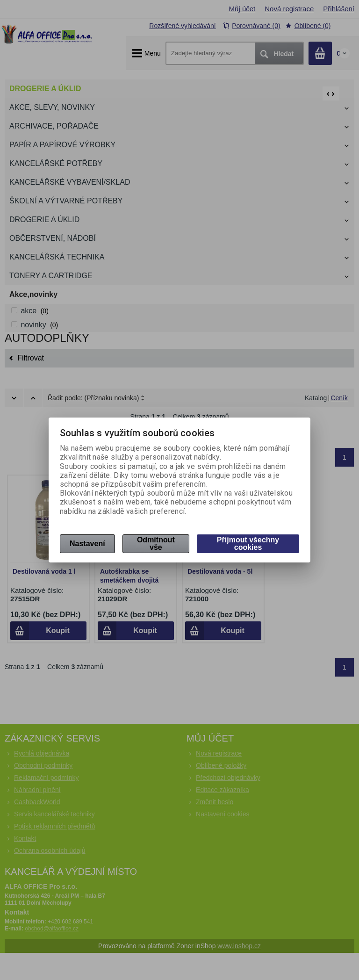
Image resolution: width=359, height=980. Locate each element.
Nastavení (87, 544)
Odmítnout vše (156, 544)
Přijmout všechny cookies (248, 544)
